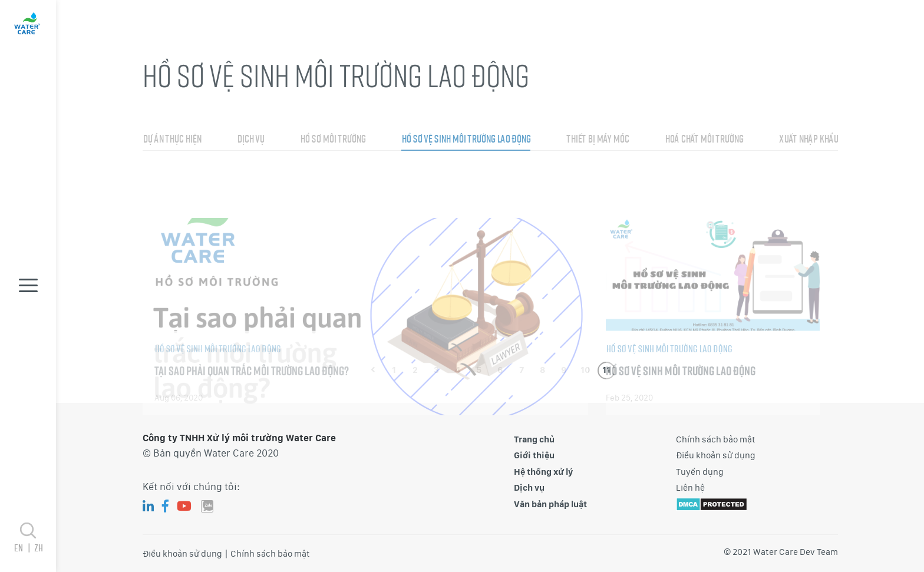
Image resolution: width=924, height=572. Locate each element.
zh (38, 548)
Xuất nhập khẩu (808, 156)
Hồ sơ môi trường (333, 156)
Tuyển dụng (700, 472)
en (24, 548)
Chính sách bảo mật (716, 439)
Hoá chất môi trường (704, 156)
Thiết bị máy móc (598, 156)
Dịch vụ (250, 156)
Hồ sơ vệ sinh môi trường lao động (466, 156)
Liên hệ (690, 488)
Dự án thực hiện (172, 156)
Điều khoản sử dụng (716, 455)
